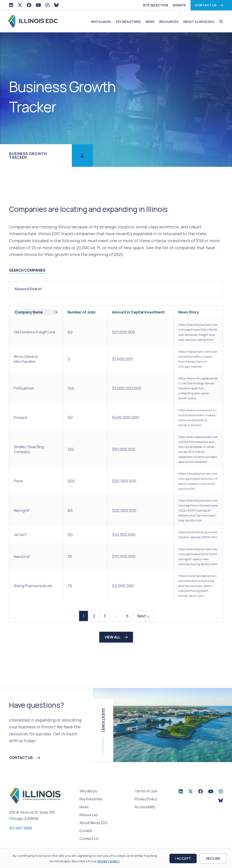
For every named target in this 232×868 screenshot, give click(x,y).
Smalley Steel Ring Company (29, 449)
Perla (18, 481)
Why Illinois (101, 22)
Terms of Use (146, 791)
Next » (143, 616)
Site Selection (155, 5)
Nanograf (22, 510)
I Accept (183, 858)
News (150, 22)
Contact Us (206, 5)
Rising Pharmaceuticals (33, 586)
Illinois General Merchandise (26, 359)
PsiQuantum (24, 388)
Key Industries (128, 22)
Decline (213, 858)
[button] (220, 22)
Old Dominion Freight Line (35, 332)
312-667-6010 (21, 828)
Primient (21, 418)
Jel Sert (20, 535)
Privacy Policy (146, 799)
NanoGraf (22, 557)
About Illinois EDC (199, 22)
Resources (169, 22)
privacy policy (108, 861)
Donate (179, 5)
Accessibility (145, 807)
